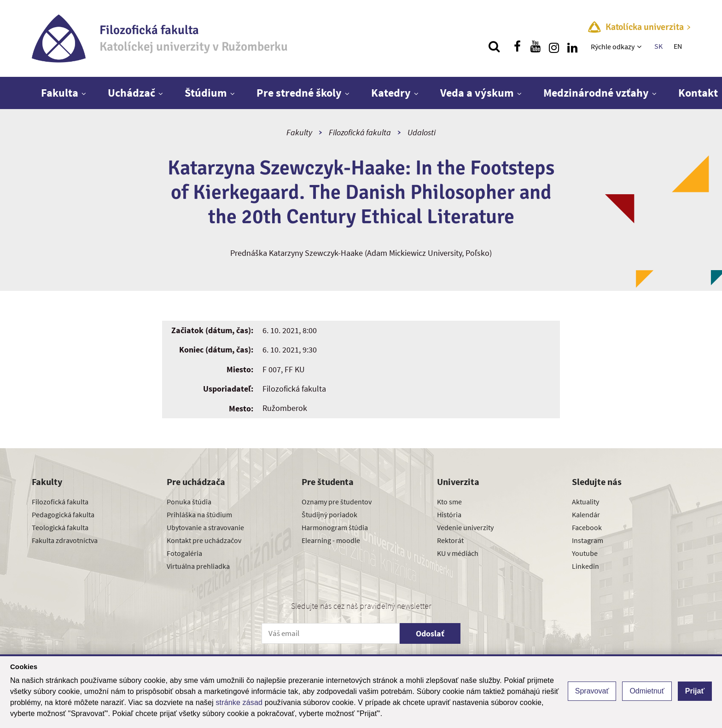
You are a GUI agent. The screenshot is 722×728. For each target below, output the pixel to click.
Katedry (391, 93)
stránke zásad (239, 702)
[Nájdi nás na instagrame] (554, 46)
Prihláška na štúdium (199, 514)
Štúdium (206, 93)
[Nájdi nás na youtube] (536, 46)
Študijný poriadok (329, 514)
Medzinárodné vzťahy (596, 93)
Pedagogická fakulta (63, 514)
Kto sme (449, 502)
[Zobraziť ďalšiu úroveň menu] (640, 46)
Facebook (587, 527)
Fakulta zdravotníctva (65, 540)
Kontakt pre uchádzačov (204, 540)
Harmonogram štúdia (335, 527)
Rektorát (450, 540)
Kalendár (586, 514)
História (449, 514)
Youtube (585, 553)
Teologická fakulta (60, 527)
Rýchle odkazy (613, 46)
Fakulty (299, 132)
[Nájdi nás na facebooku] (517, 46)
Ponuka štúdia (189, 502)
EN (678, 46)
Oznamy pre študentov (337, 502)
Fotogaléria (184, 553)
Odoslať (430, 633)
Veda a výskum (477, 93)
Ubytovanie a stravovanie (205, 527)
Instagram (588, 540)
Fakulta (60, 93)
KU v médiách (458, 553)
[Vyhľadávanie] (494, 46)
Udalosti (422, 132)
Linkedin (585, 566)
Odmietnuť (647, 691)
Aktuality (585, 502)
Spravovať (592, 691)
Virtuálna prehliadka (198, 566)
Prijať (695, 691)
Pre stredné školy (299, 93)
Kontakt (698, 93)
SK (658, 46)
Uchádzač (131, 93)
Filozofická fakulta (360, 132)
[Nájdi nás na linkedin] (572, 46)
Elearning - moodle (331, 540)
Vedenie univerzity (465, 527)
